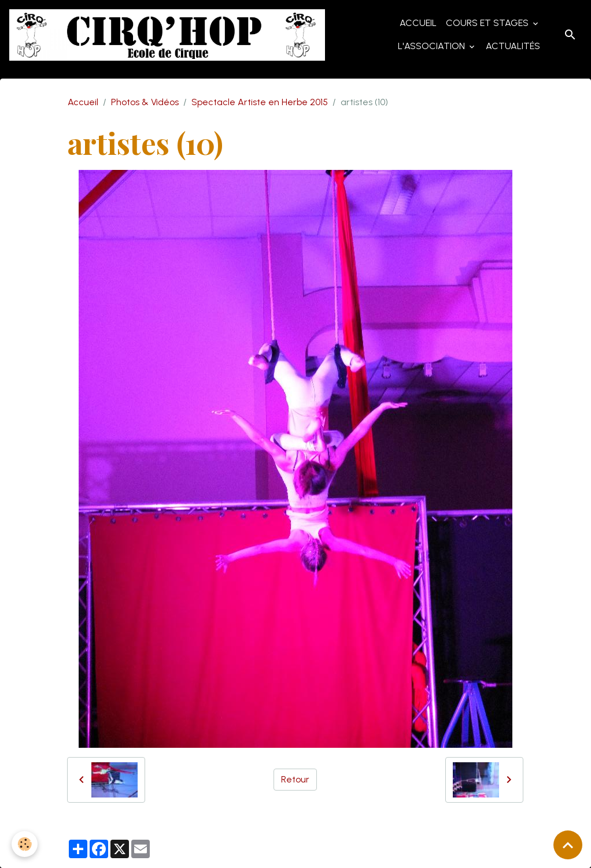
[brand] (167, 35)
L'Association (433, 46)
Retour (295, 779)
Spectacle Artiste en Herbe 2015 (260, 102)
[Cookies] (25, 844)
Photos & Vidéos (145, 102)
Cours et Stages (488, 23)
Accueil (418, 23)
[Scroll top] (568, 845)
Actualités (513, 46)
